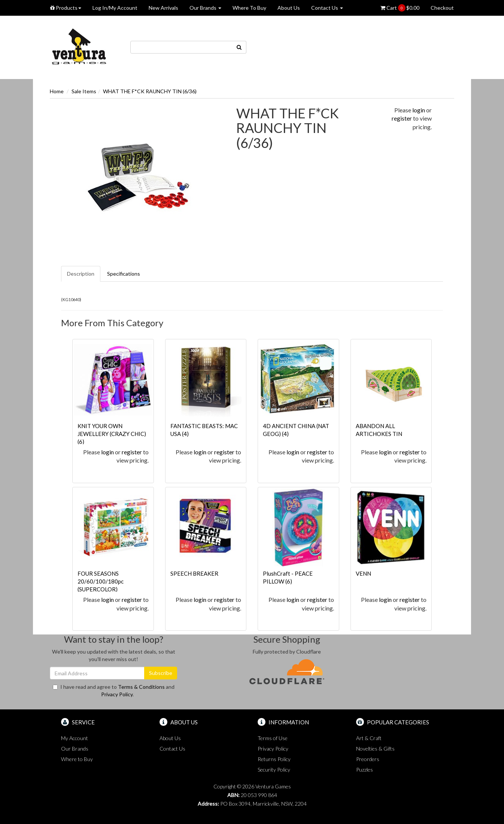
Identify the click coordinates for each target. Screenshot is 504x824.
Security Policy (274, 770)
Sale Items (84, 91)
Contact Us (327, 8)
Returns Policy (274, 759)
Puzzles (365, 770)
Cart (400, 8)
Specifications (124, 274)
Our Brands (205, 8)
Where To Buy (249, 8)
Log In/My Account (115, 8)
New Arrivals (163, 8)
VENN (363, 573)
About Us (289, 8)
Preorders (368, 759)
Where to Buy (77, 759)
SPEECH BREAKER (194, 573)
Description (81, 274)
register (402, 118)
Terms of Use (273, 738)
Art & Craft (369, 738)
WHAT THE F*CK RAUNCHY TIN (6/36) (150, 91)
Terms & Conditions (141, 687)
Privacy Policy (117, 694)
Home (57, 91)
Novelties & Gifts (375, 749)
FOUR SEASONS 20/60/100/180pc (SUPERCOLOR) (101, 581)
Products (66, 8)
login (419, 110)
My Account (75, 738)
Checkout (442, 8)
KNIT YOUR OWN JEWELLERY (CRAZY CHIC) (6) (112, 434)
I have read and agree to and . (114, 690)
